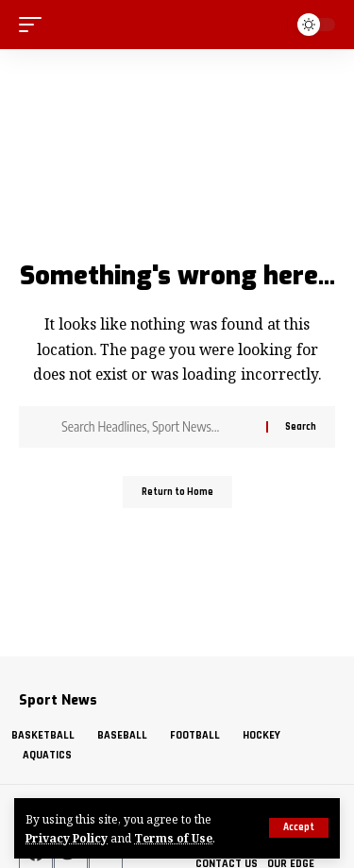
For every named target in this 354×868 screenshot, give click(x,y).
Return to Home (177, 492)
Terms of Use (173, 838)
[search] (270, 24)
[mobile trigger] (35, 25)
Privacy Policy (67, 838)
